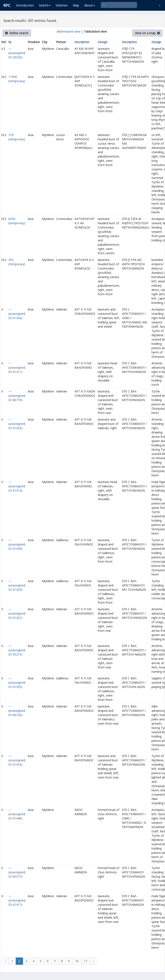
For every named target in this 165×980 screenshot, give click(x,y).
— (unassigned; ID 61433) (17, 585)
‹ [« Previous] (6, 961)
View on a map (147, 33)
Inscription (82, 42)
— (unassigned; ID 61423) (17, 424)
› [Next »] (93, 961)
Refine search (17, 33)
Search (45, 5)
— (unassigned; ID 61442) (17, 314)
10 (77, 961)
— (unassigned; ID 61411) (17, 367)
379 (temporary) (17, 137)
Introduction (25, 5)
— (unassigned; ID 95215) (17, 650)
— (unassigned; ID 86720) (17, 711)
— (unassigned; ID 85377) (17, 872)
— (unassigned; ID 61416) (17, 760)
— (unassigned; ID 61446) (17, 814)
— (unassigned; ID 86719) (17, 396)
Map (76, 5)
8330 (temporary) (17, 221)
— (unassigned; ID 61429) (17, 544)
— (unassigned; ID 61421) (17, 613)
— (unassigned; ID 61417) (17, 900)
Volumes (62, 5)
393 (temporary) (17, 262)
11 (86, 961)
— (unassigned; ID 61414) (17, 486)
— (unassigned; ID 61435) (17, 682)
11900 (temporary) (17, 79)
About (90, 5)
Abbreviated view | (70, 31)
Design (103, 42)
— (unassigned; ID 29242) (17, 53)
